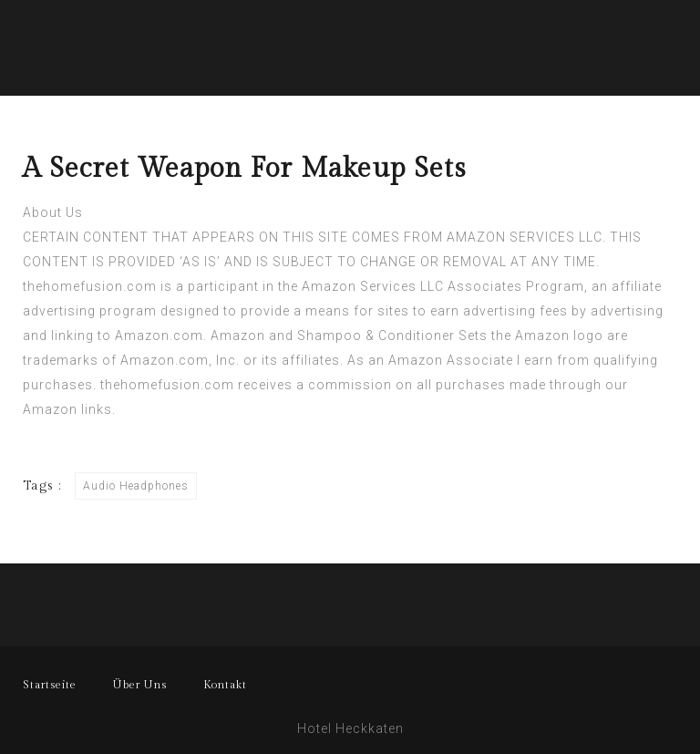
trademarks (61, 360)
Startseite (50, 685)
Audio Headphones (136, 486)
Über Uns (140, 685)
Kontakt (225, 685)
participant (223, 286)
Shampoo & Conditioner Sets (392, 336)
